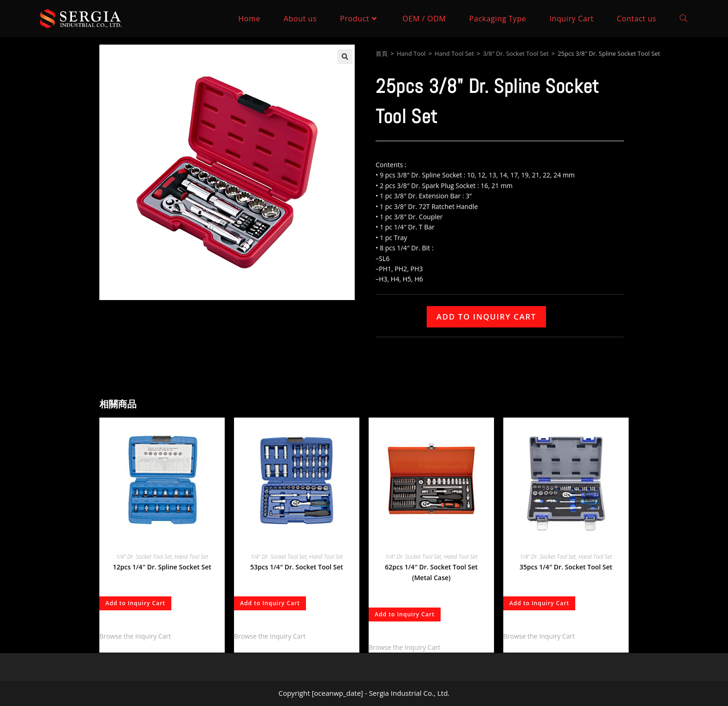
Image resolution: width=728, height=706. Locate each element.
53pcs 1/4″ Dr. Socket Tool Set (297, 567)
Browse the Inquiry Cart (135, 636)
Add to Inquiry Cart (486, 317)
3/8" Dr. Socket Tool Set (516, 53)
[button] (345, 57)
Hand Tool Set (454, 53)
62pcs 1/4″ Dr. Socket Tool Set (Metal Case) (431, 572)
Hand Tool (411, 53)
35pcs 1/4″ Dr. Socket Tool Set (566, 567)
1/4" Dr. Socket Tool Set (144, 557)
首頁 (382, 53)
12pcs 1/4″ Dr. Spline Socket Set (162, 567)
